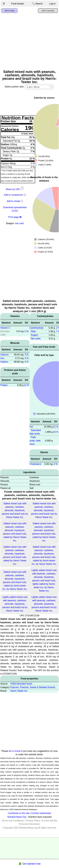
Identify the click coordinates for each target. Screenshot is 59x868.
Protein (4, 385)
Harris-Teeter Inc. (19, 691)
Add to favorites (48, 11)
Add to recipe (13, 201)
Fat (31, 427)
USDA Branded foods (21, 684)
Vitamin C (5, 328)
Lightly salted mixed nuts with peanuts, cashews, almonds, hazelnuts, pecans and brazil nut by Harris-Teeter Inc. (15, 604)
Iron (2, 358)
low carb (20, 223)
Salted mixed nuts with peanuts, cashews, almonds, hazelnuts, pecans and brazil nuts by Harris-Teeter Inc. (15, 510)
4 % (27, 358)
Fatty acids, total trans (35, 441)
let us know (15, 751)
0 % (27, 331)
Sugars (34, 335)
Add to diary (9, 11)
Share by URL (15, 189)
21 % (56, 427)
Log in (52, 4)
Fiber (33, 331)
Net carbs (36, 339)
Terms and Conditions (13, 821)
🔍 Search (37, 4)
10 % (56, 432)
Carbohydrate (37, 328)
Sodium (4, 362)
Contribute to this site (19, 813)
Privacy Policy (33, 821)
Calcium (4, 355)
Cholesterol (35, 464)
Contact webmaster (41, 813)
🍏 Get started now (29, 864)
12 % (27, 385)
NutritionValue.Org (17, 817)
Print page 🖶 (15, 217)
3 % (27, 355)
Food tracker (18, 4)
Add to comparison (13, 195)
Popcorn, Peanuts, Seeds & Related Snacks (33, 687)
